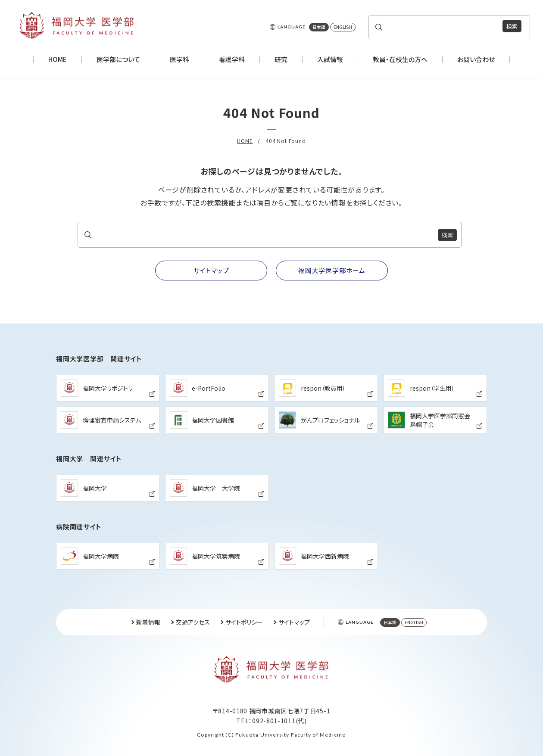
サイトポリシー (244, 622)
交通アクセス (193, 622)
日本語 (319, 27)
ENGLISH (343, 27)
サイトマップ (294, 622)
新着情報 (148, 622)
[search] (441, 27)
